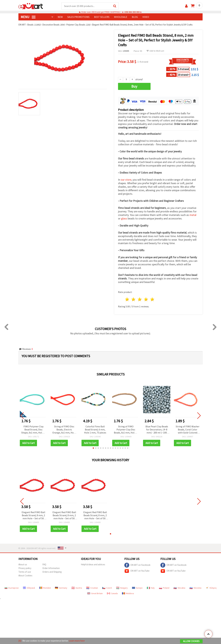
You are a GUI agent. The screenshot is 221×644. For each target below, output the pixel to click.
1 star (127, 299)
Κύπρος (211, 588)
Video (146, 17)
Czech (107, 588)
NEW (60, 17)
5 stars (152, 299)
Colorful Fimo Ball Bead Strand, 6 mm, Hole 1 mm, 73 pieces (95, 430)
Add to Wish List (155, 51)
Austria (77, 588)
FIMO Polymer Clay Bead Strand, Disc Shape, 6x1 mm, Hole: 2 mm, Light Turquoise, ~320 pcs (33, 430)
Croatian (92, 588)
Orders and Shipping (52, 572)
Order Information (51, 568)
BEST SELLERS (102, 17)
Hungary (122, 588)
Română (45, 588)
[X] (20, 641)
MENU (28, 17)
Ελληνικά (29, 588)
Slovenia (195, 588)
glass (124, 219)
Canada (112, 594)
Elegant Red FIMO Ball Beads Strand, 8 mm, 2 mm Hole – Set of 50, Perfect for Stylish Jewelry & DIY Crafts (33, 516)
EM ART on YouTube (137, 571)
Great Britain (95, 594)
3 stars (140, 299)
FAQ (44, 565)
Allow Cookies (191, 641)
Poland (164, 588)
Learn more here (77, 641)
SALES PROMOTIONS (78, 17)
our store (126, 180)
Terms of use (25, 572)
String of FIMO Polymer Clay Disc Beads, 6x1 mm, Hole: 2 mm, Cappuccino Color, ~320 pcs (126, 430)
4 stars (146, 299)
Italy (151, 588)
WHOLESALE (121, 17)
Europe (137, 588)
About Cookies (25, 576)
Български (12, 588)
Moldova (128, 594)
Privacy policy (25, 568)
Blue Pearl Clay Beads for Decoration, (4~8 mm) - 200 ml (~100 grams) (157, 430)
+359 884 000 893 (132, 12)
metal (193, 215)
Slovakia (179, 588)
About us (23, 565)
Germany (61, 588)
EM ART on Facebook (137, 565)
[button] (93, 448)
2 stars (134, 299)
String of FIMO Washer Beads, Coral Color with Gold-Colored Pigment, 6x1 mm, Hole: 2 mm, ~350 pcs (188, 430)
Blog (135, 17)
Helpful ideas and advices (93, 565)
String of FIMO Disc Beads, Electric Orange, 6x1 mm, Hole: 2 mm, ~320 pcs (64, 430)
